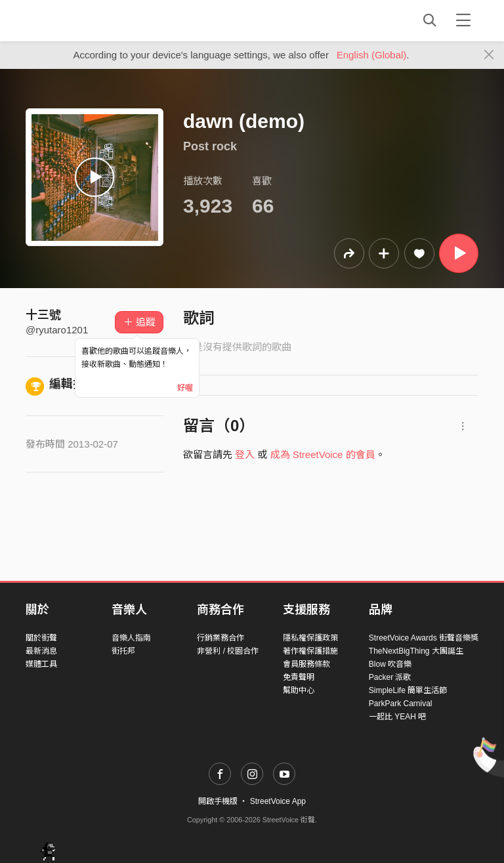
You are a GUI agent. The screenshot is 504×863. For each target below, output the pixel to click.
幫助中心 (299, 690)
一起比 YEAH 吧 (397, 717)
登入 (245, 454)
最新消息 (41, 651)
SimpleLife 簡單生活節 (408, 690)
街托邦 (123, 651)
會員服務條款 (306, 664)
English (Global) (372, 55)
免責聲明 (299, 677)
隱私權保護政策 (310, 638)
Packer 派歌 (390, 677)
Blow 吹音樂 (390, 664)
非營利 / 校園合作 (228, 651)
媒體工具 (41, 664)
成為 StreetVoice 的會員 (323, 454)
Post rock (210, 146)
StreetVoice (80, 20)
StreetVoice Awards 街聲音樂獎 (424, 638)
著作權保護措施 (310, 651)
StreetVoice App (278, 801)
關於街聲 (41, 638)
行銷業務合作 (220, 638)
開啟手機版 (218, 801)
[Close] (489, 55)
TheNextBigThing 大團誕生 (416, 651)
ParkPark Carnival (401, 704)
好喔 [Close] (185, 388)
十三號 (43, 315)
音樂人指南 (131, 638)
